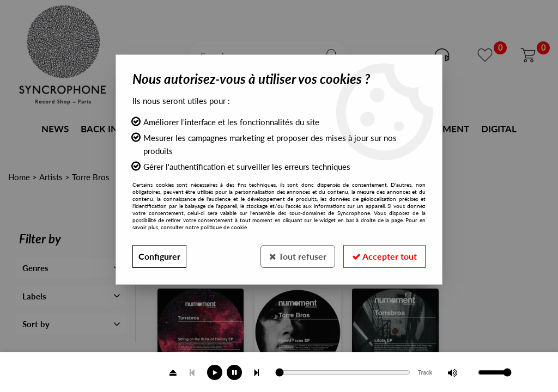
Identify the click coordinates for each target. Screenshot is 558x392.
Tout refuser (298, 256)
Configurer (159, 256)
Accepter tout (384, 256)
